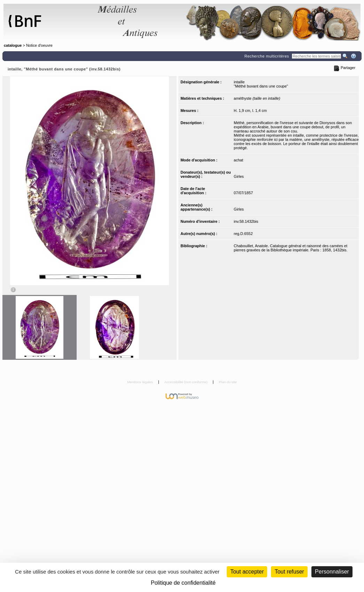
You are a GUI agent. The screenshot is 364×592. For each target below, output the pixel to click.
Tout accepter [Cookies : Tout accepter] (247, 572)
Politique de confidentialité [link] (183, 583)
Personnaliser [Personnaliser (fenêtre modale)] (332, 572)
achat (238, 160)
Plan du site (228, 382)
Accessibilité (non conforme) (187, 382)
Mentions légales (141, 382)
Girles (239, 176)
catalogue (13, 45)
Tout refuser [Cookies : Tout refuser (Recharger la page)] (289, 572)
